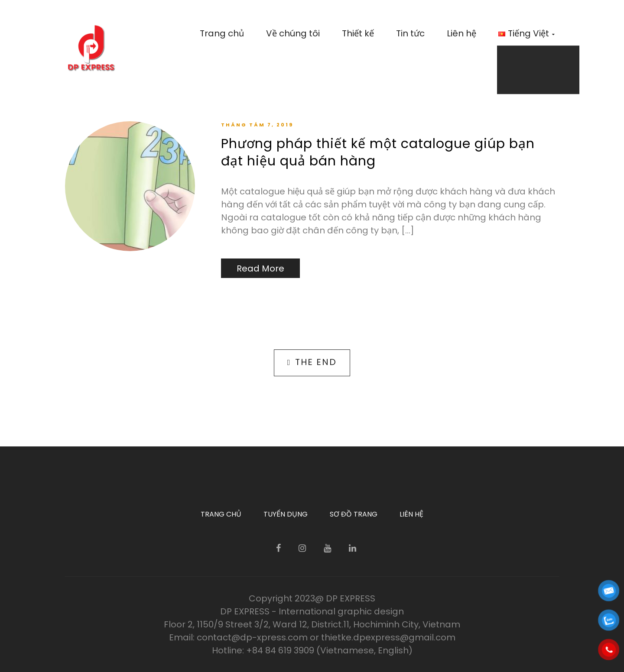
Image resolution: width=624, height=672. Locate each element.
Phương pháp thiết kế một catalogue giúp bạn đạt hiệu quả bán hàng (378, 152)
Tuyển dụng (286, 514)
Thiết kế (358, 33)
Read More (260, 268)
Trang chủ (222, 33)
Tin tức (410, 33)
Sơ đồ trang (354, 514)
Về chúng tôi (293, 33)
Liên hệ (461, 33)
